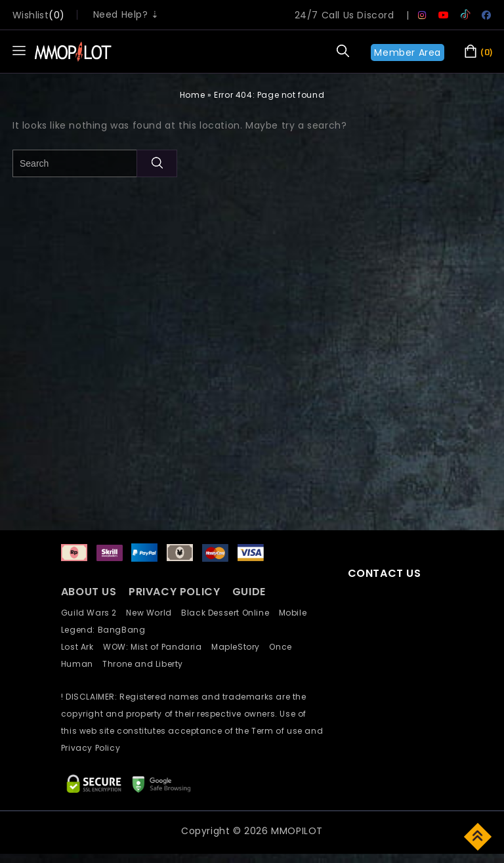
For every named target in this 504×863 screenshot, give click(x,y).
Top (479, 836)
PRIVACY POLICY (176, 592)
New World (154, 613)
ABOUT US (89, 592)
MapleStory (240, 647)
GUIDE (249, 592)
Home (192, 95)
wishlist (31, 15)
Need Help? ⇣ (126, 14)
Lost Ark (82, 647)
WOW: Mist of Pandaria (157, 647)
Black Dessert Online (230, 613)
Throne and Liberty (146, 664)
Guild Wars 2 (93, 613)
